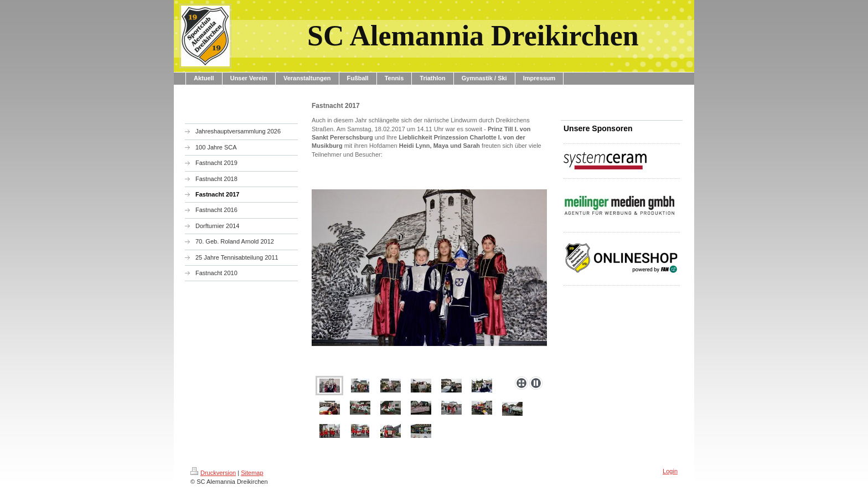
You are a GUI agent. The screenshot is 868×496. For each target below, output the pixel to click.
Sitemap (252, 473)
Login (670, 471)
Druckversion (213, 473)
